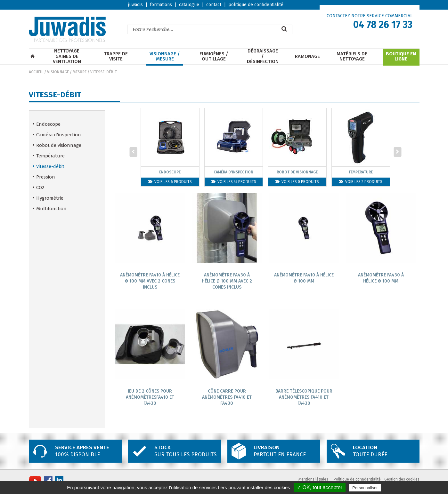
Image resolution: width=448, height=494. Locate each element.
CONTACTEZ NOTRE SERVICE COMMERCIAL (370, 16)
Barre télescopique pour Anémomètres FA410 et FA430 (304, 398)
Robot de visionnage (59, 145)
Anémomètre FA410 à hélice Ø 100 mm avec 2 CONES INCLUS (150, 281)
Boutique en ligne (401, 56)
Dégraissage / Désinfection (263, 56)
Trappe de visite (116, 56)
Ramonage (307, 56)
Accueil (36, 72)
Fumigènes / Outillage (214, 56)
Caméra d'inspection (59, 135)
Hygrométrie (50, 198)
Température (50, 156)
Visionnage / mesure (165, 56)
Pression (46, 177)
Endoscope (48, 124)
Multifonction (51, 209)
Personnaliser (365, 488)
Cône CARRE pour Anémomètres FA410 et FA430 (227, 398)
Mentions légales (313, 480)
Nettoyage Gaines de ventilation (67, 56)
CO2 (40, 187)
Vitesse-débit (104, 72)
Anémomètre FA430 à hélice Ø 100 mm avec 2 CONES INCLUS (227, 281)
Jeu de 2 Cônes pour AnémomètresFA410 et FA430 (150, 398)
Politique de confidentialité (357, 480)
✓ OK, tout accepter (320, 487)
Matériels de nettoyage (352, 56)
